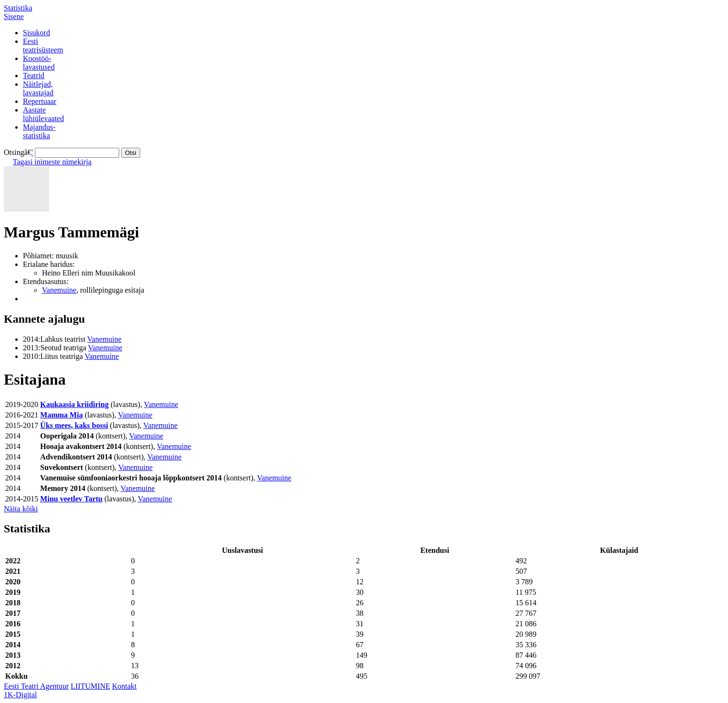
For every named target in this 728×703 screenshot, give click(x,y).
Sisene (14, 16)
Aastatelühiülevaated (43, 114)
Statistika (18, 8)
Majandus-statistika (39, 131)
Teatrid (34, 76)
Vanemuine (59, 290)
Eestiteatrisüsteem (43, 46)
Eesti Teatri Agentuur (36, 686)
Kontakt (124, 686)
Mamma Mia (61, 415)
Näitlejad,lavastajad (38, 88)
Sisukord (36, 33)
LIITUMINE (90, 686)
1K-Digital (20, 695)
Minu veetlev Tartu (71, 499)
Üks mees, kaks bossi (74, 425)
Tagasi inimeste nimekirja (52, 162)
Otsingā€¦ (18, 152)
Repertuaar (40, 101)
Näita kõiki (21, 509)
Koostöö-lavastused (39, 63)
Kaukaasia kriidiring (74, 404)
